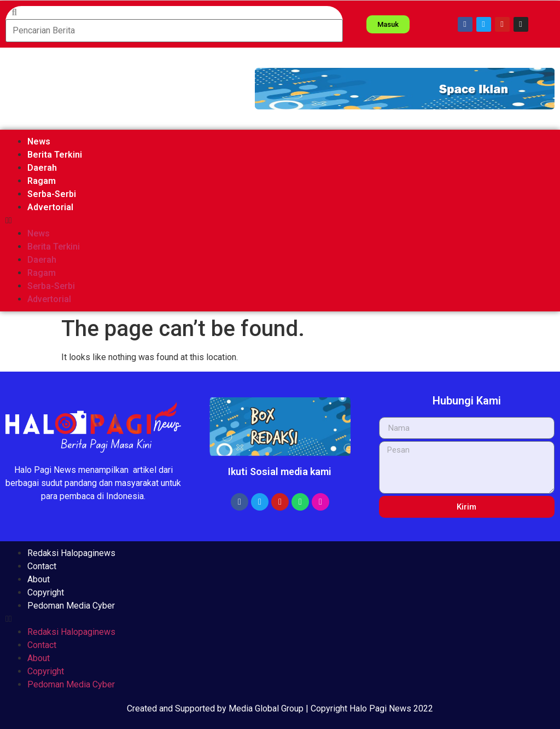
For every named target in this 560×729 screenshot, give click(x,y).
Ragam (42, 181)
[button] (405, 89)
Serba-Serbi (52, 194)
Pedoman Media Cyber (71, 606)
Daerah (42, 168)
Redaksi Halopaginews (71, 553)
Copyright (46, 592)
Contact (42, 566)
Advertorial (50, 207)
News (39, 141)
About (39, 579)
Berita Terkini (55, 155)
